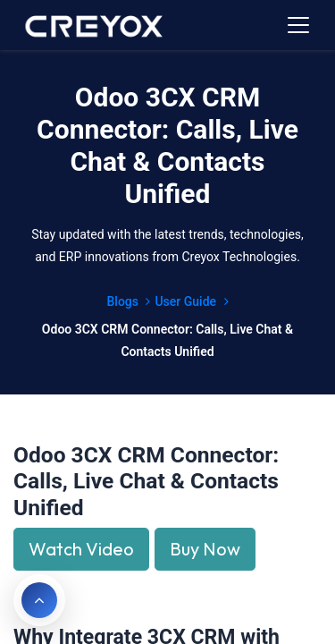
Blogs (128, 301)
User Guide (191, 301)
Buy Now (205, 549)
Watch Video (81, 549)
